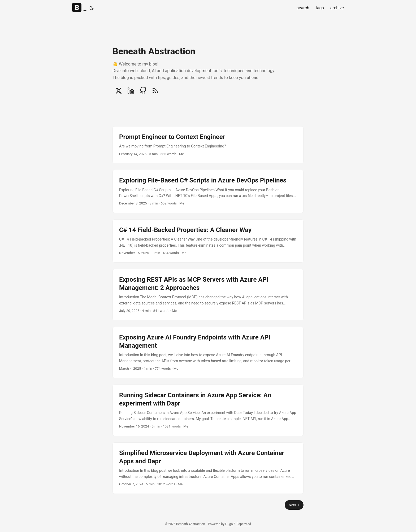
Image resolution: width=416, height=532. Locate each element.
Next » (294, 505)
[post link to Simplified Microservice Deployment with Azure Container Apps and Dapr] (208, 468)
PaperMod (244, 524)
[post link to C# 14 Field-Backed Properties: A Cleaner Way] (208, 241)
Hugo (229, 524)
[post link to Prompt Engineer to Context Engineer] (208, 145)
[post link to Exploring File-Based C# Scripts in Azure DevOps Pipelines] (208, 191)
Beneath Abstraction (191, 524)
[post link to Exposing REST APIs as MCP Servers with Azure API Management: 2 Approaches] (208, 295)
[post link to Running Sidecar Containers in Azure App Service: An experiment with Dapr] (208, 410)
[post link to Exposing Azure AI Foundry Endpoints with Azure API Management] (208, 352)
